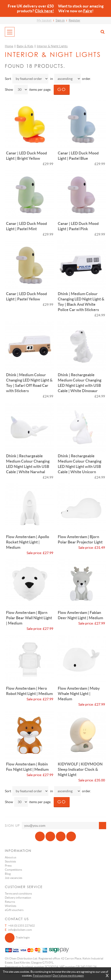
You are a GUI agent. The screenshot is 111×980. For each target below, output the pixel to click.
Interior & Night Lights (52, 46)
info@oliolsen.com (20, 930)
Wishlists (11, 906)
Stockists (10, 861)
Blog (8, 874)
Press (8, 865)
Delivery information (18, 898)
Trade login (17, 938)
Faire (88, 11)
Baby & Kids (25, 46)
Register (74, 20)
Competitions (13, 870)
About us (11, 857)
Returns (10, 902)
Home (9, 46)
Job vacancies (14, 878)
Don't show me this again (68, 976)
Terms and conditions (18, 893)
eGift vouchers (14, 910)
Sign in (60, 20)
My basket (44, 20)
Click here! (44, 11)
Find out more (42, 976)
